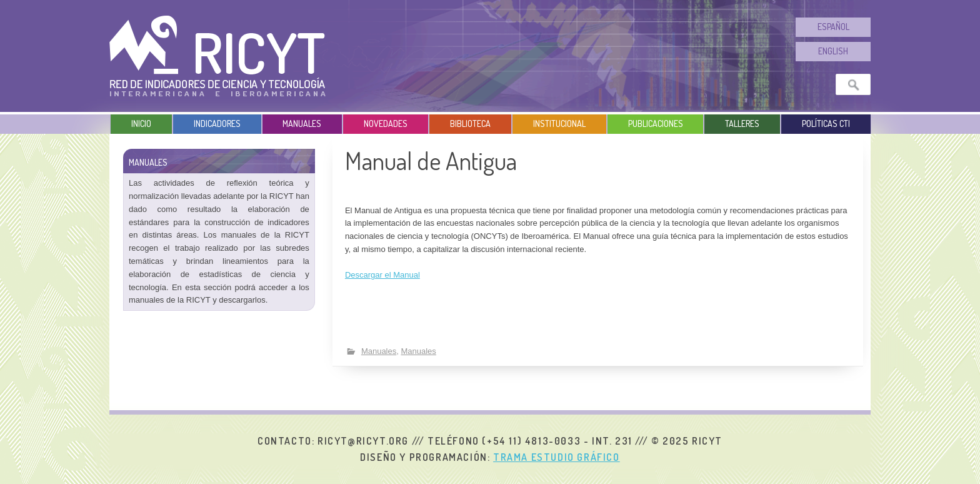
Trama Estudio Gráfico (557, 457)
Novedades (386, 124)
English (833, 51)
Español (833, 27)
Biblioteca (470, 124)
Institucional (559, 124)
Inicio (141, 124)
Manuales (302, 124)
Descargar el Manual (382, 275)
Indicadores (217, 124)
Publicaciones (656, 124)
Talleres (742, 124)
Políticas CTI (826, 124)
